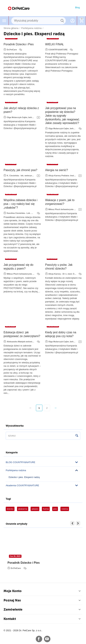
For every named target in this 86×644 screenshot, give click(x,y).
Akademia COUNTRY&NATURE (22, 485)
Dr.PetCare (10, 49)
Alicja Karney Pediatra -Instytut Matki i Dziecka (61, 175)
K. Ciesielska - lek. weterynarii (19, 175)
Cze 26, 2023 (15, 556)
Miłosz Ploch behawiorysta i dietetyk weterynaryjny (61, 209)
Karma (46, 509)
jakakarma (23, 509)
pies (55, 509)
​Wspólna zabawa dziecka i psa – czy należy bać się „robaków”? (20, 204)
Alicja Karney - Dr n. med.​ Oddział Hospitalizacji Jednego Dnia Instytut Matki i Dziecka (61, 274)
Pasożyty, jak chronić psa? (20, 170)
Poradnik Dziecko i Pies (19, 44)
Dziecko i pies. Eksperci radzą (24, 477)
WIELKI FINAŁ (55, 44)
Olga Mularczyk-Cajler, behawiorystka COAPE (19, 117)
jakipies (35, 509)
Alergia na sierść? (57, 170)
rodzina (65, 509)
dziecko (10, 509)
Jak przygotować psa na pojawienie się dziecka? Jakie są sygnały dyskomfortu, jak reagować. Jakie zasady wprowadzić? (63, 116)
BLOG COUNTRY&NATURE (20, 462)
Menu (4, 21)
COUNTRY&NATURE (56, 49)
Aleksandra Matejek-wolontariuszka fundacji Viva (19, 341)
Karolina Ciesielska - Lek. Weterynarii (19, 213)
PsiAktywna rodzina (16, 470)
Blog (77, 7)
